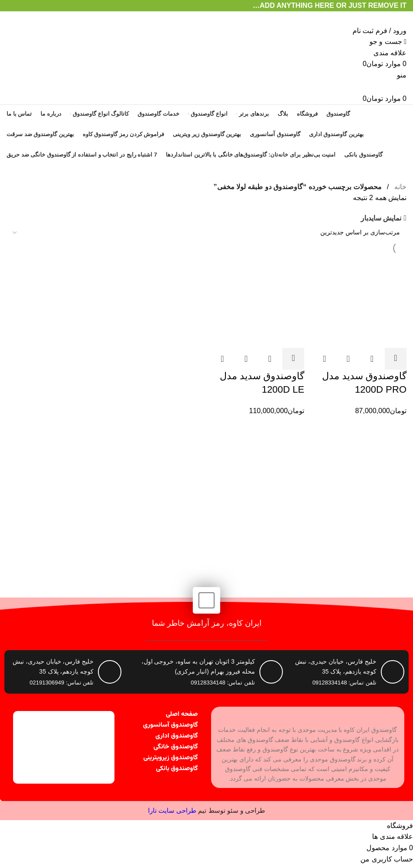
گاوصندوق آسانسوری (171, 725)
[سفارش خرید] (206, 233)
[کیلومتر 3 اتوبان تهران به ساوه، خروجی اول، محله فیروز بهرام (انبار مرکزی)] (271, 672)
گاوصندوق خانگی (176, 747)
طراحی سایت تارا (172, 810)
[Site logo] (373, 18)
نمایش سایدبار (381, 218)
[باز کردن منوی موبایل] (402, 75)
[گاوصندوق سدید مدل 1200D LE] (258, 301)
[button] (396, 359)
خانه (400, 187)
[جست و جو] (388, 42)
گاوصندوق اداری (176, 736)
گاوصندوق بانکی (177, 769)
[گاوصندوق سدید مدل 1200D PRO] (360, 301)
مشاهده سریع (372, 359)
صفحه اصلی (182, 714)
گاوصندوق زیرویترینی (170, 758)
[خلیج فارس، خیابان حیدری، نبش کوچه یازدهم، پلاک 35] (110, 672)
